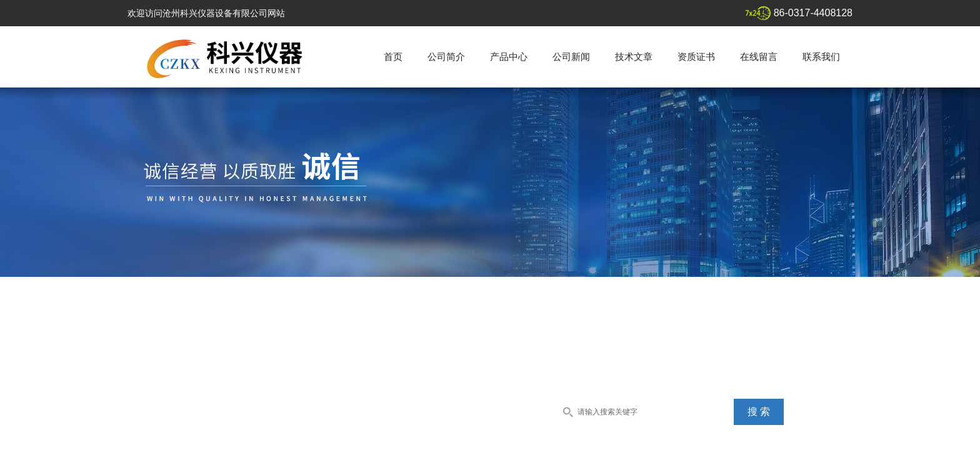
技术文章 (634, 57)
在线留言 (759, 57)
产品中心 (509, 57)
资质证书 (696, 57)
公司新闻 (571, 57)
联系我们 (821, 57)
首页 (393, 57)
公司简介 (446, 57)
